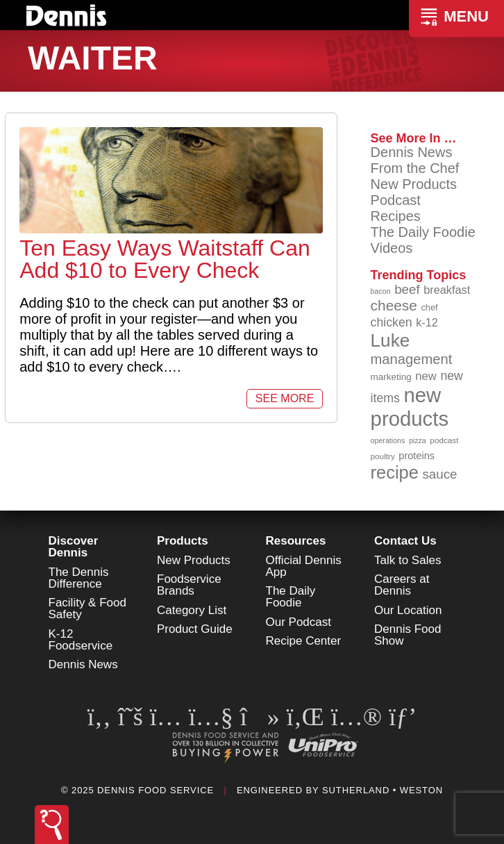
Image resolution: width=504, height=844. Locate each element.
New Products (414, 184)
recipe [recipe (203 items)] (395, 472)
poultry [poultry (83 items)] (383, 456)
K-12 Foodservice (81, 640)
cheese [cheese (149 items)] (394, 305)
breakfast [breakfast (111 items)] (447, 290)
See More (285, 398)
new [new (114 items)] (426, 376)
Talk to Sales (408, 560)
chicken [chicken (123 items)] (392, 322)
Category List (192, 610)
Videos (392, 248)
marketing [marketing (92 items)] (391, 377)
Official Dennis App (304, 566)
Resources (296, 541)
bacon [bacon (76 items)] (381, 291)
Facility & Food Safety (87, 609)
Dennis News (412, 152)
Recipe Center (304, 641)
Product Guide (195, 629)
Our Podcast (299, 622)
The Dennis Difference (79, 578)
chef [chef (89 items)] (429, 307)
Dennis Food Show (408, 635)
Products (183, 541)
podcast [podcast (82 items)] (444, 440)
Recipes (396, 216)
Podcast (396, 200)
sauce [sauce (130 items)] (439, 474)
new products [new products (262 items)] (410, 407)
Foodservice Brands (189, 585)
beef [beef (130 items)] (407, 289)
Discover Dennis (74, 547)
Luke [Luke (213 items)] (390, 340)
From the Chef (415, 168)
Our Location (408, 610)
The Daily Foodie (423, 232)
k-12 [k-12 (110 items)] (427, 322)
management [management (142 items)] (412, 359)
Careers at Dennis (402, 585)
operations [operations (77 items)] (388, 440)
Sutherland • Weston (383, 790)
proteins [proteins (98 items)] (417, 456)
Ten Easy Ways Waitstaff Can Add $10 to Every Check (165, 259)
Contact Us (405, 541)
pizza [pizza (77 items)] (418, 440)
